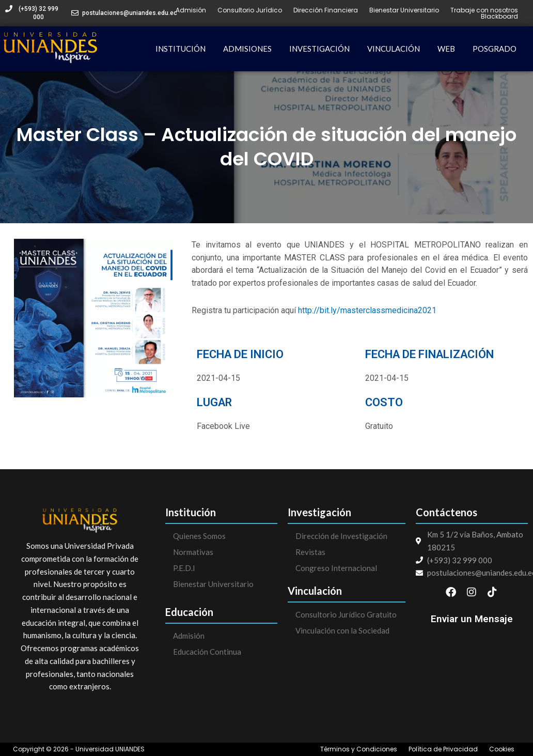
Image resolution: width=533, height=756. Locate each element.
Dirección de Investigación (341, 536)
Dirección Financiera (326, 10)
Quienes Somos (199, 536)
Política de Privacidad (443, 749)
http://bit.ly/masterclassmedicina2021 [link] (367, 310)
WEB (446, 49)
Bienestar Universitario (404, 10)
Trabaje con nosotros (484, 10)
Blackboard (499, 17)
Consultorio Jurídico (250, 10)
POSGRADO (495, 49)
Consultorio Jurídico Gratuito (346, 614)
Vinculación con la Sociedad (342, 630)
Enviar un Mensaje (472, 619)
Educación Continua (207, 652)
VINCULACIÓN (394, 49)
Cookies (502, 749)
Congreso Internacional (336, 568)
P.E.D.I (184, 568)
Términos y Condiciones (359, 749)
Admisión (191, 10)
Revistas (310, 552)
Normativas (193, 552)
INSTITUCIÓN (181, 49)
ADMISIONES (247, 49)
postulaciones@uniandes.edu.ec (130, 13)
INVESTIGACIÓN (319, 49)
